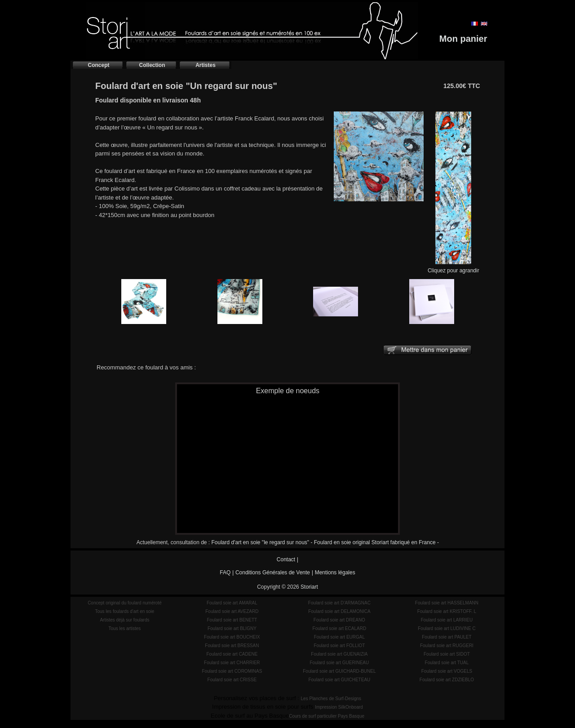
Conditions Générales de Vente (273, 573)
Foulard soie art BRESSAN (232, 646)
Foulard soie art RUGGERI (447, 646)
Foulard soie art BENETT (232, 620)
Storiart (309, 587)
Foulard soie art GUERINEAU (340, 663)
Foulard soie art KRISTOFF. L (447, 611)
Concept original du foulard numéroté (125, 603)
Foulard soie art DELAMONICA (339, 611)
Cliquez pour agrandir (453, 268)
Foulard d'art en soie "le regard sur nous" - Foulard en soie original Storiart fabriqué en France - (325, 542)
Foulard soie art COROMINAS (232, 671)
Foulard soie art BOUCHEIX (232, 637)
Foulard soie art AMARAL (232, 603)
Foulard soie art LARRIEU (447, 620)
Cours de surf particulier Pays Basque (327, 716)
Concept (99, 65)
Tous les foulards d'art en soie (124, 611)
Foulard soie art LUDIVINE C (447, 628)
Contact (286, 559)
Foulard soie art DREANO (339, 620)
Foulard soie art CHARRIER (232, 663)
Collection (152, 65)
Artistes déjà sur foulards (124, 620)
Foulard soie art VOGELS (447, 671)
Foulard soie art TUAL (447, 663)
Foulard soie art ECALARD (340, 628)
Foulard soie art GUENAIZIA (339, 654)
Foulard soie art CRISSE (232, 680)
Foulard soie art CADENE (232, 654)
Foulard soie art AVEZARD (232, 611)
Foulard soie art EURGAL (339, 637)
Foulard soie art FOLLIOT (339, 646)
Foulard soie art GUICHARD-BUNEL (339, 671)
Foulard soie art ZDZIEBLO (447, 680)
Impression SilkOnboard (339, 707)
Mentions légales (335, 573)
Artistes (206, 65)
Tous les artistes (125, 628)
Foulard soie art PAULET (447, 637)
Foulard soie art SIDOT (447, 654)
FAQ (225, 573)
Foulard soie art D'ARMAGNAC (339, 603)
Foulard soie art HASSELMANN (447, 603)
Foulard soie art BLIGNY (232, 628)
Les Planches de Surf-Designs (331, 699)
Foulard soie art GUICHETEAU (339, 680)
